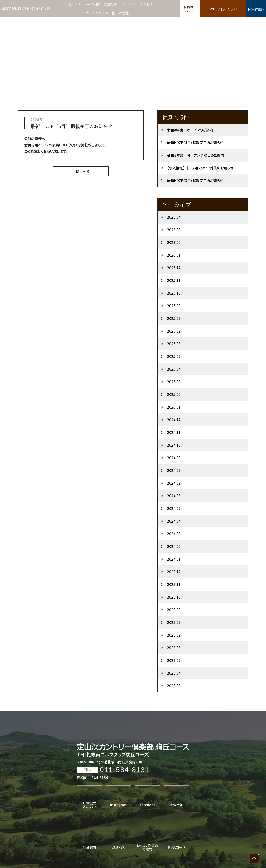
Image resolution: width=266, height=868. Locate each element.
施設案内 (110, 4)
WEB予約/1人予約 (223, 9)
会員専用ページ (190, 9)
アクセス (148, 4)
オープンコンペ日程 (100, 13)
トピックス (71, 4)
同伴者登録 (256, 9)
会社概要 (126, 13)
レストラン (129, 4)
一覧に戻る (81, 172)
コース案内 (91, 4)
